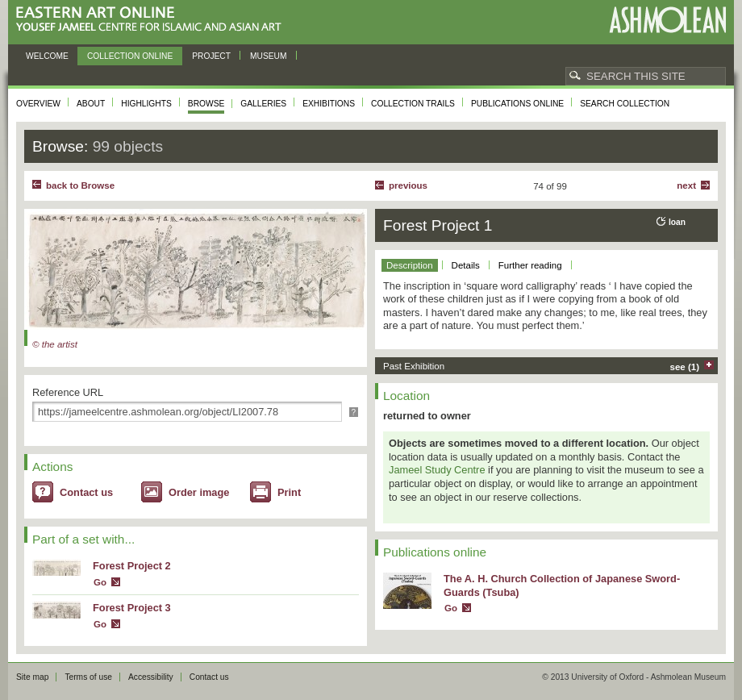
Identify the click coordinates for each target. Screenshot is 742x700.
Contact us (86, 492)
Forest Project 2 (132, 566)
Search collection (625, 104)
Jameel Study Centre (437, 470)
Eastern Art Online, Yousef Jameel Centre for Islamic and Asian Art (153, 20)
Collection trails (413, 104)
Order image (199, 492)
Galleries (263, 104)
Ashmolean (667, 20)
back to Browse (80, 185)
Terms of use (88, 677)
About (91, 104)
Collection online (130, 56)
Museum (269, 56)
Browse (206, 104)
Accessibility (151, 677)
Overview (38, 104)
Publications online (517, 104)
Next (686, 185)
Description (410, 265)
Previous (408, 185)
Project (211, 56)
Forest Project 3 (132, 608)
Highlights (146, 104)
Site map (32, 677)
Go (100, 582)
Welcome (47, 56)
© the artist (55, 344)
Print (289, 492)
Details (466, 265)
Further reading (530, 265)
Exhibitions (329, 104)
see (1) (685, 367)
